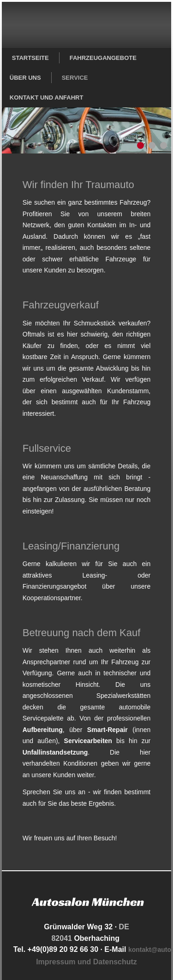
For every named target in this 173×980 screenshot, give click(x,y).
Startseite (30, 58)
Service (75, 78)
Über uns (25, 78)
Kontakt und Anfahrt (47, 97)
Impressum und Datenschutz (86, 962)
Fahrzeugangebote (103, 58)
